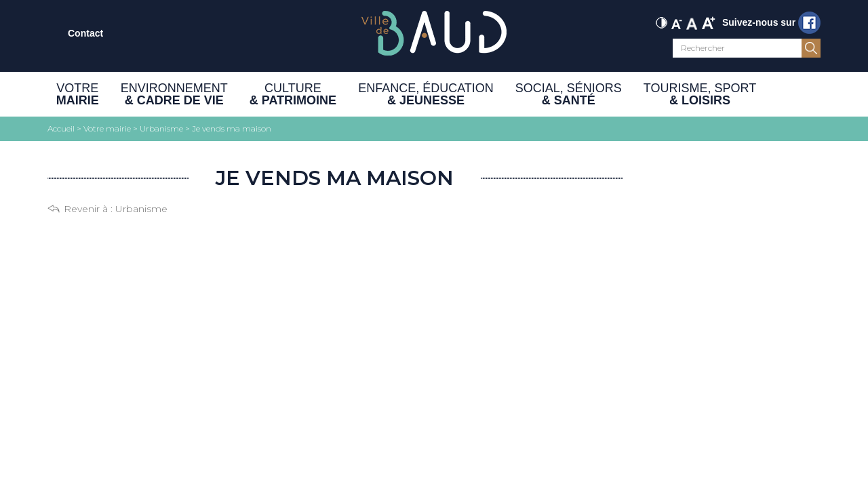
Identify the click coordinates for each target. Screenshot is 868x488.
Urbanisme (141, 209)
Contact (85, 33)
